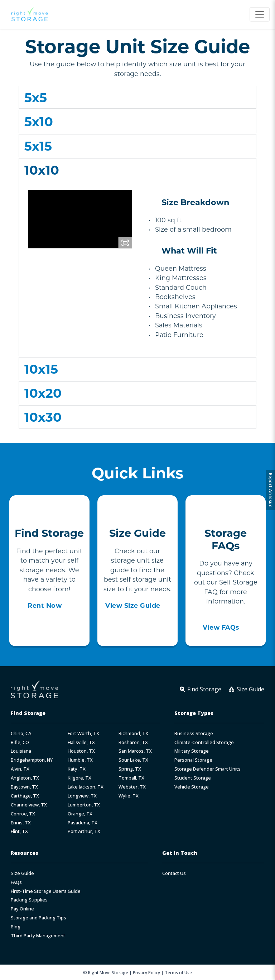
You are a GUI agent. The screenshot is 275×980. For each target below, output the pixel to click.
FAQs (16, 882)
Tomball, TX (131, 778)
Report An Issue (271, 490)
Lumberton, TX (84, 805)
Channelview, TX (29, 805)
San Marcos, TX (135, 751)
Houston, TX (81, 751)
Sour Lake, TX (133, 760)
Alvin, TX (20, 769)
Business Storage (194, 733)
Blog (16, 927)
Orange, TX (80, 814)
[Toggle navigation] (260, 14)
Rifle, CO (20, 742)
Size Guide (22, 873)
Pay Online (22, 909)
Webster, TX (132, 787)
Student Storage (193, 778)
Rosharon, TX (133, 742)
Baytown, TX (24, 787)
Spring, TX (130, 769)
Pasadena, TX (83, 823)
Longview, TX (82, 796)
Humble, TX (80, 760)
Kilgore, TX (79, 778)
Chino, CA (21, 733)
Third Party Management (38, 936)
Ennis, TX (21, 823)
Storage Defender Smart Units (208, 769)
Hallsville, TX (81, 742)
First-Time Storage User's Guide (46, 891)
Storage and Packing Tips (38, 918)
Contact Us (174, 873)
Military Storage (192, 751)
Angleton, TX (25, 778)
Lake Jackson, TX (86, 787)
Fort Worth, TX (83, 733)
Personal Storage (193, 760)
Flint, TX (19, 831)
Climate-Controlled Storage (204, 742)
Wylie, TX (129, 796)
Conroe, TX (23, 814)
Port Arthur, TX (84, 831)
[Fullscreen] (125, 243)
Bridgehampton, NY (32, 760)
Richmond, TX (133, 733)
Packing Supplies (29, 900)
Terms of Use (178, 972)
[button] (137, 97)
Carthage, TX (25, 796)
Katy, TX (77, 769)
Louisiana (21, 751)
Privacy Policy (146, 972)
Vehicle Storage (192, 787)
